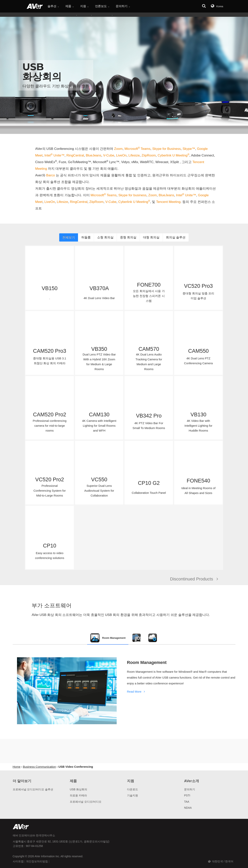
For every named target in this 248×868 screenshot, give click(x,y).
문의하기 (190, 789)
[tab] (108, 638)
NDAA (188, 808)
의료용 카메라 (78, 795)
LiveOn (121, 155)
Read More (137, 692)
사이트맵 (18, 861)
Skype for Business (167, 149)
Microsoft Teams (137, 149)
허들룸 (86, 237)
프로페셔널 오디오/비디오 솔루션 (33, 789)
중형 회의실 (128, 237)
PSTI (187, 795)
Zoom (118, 149)
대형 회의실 (151, 237)
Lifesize (134, 155)
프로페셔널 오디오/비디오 (86, 802)
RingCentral (75, 155)
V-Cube (109, 155)
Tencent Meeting (168, 202)
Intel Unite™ (54, 155)
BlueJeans (94, 155)
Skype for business (133, 195)
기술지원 (133, 795)
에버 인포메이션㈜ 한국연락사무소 (34, 835)
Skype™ (189, 149)
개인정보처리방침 (37, 861)
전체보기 (69, 237)
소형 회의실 (105, 237)
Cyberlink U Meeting (174, 155)
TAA (187, 802)
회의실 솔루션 (176, 237)
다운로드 (133, 789)
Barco (51, 175)
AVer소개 (192, 781)
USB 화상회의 (78, 789)
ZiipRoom (149, 155)
